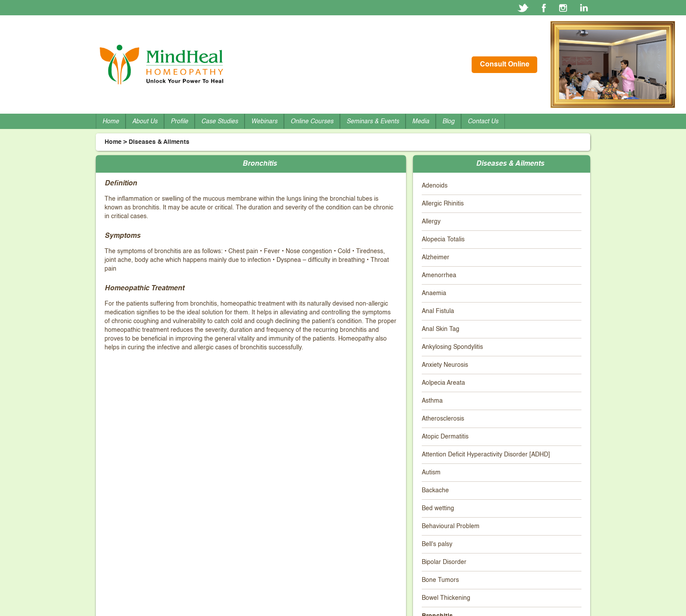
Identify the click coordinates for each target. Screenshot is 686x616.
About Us (145, 122)
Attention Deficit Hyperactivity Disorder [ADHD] (486, 455)
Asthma (432, 401)
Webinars (264, 122)
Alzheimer (436, 258)
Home (111, 122)
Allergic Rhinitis (443, 204)
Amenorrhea (439, 275)
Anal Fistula (438, 311)
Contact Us (483, 122)
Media (421, 122)
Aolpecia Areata (443, 383)
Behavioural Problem (451, 526)
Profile (179, 122)
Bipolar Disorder (444, 562)
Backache (435, 491)
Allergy (431, 222)
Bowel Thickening (446, 598)
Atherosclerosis (443, 419)
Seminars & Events (373, 122)
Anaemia (434, 293)
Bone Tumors (440, 580)
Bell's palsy (437, 544)
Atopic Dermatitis (445, 437)
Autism (431, 473)
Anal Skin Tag (441, 329)
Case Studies (220, 122)
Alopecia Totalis (443, 240)
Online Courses (312, 122)
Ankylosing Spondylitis (452, 347)
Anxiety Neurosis (445, 365)
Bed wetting (438, 508)
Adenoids (435, 186)
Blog (448, 122)
